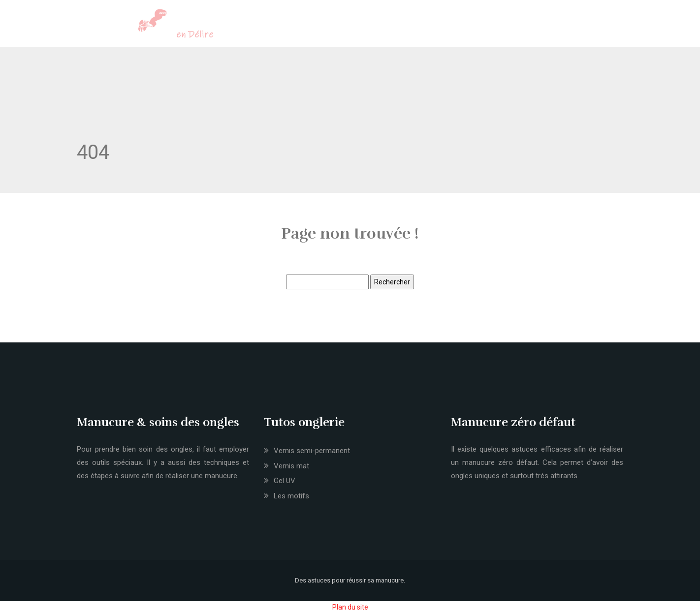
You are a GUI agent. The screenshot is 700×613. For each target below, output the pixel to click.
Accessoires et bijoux (586, 26)
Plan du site (350, 607)
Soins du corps (402, 26)
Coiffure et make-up (332, 26)
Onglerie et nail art (256, 26)
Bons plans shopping (667, 26)
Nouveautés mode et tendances (489, 26)
